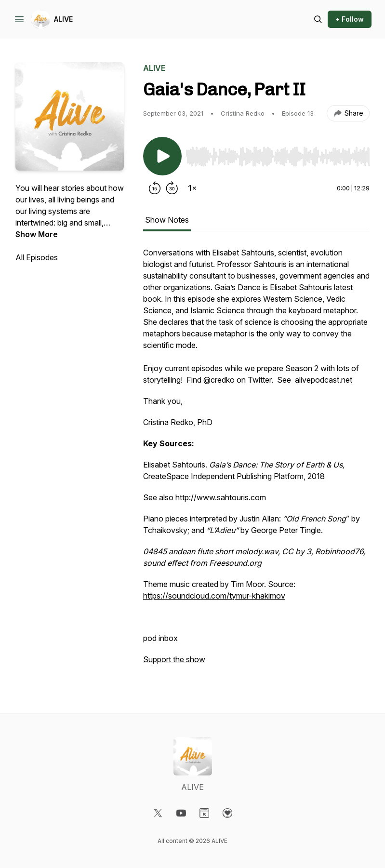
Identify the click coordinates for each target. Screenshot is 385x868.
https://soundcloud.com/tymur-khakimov (214, 596)
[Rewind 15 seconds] (155, 188)
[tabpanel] (256, 461)
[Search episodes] (318, 19)
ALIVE (63, 19)
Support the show (174, 659)
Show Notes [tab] (167, 220)
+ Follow (350, 19)
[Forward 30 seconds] (172, 188)
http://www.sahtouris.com (221, 497)
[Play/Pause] (162, 156)
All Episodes (37, 257)
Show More (37, 234)
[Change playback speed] (192, 188)
